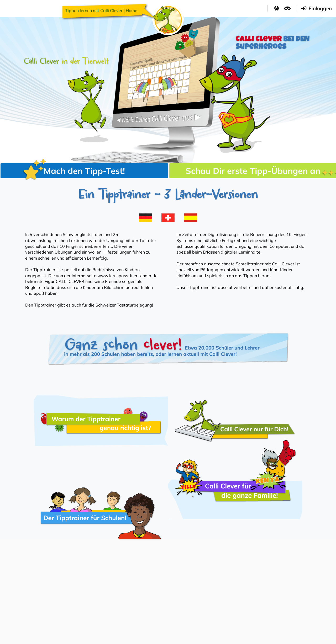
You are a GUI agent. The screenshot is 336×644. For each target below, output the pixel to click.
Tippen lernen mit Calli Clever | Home (101, 10)
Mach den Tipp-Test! (74, 171)
